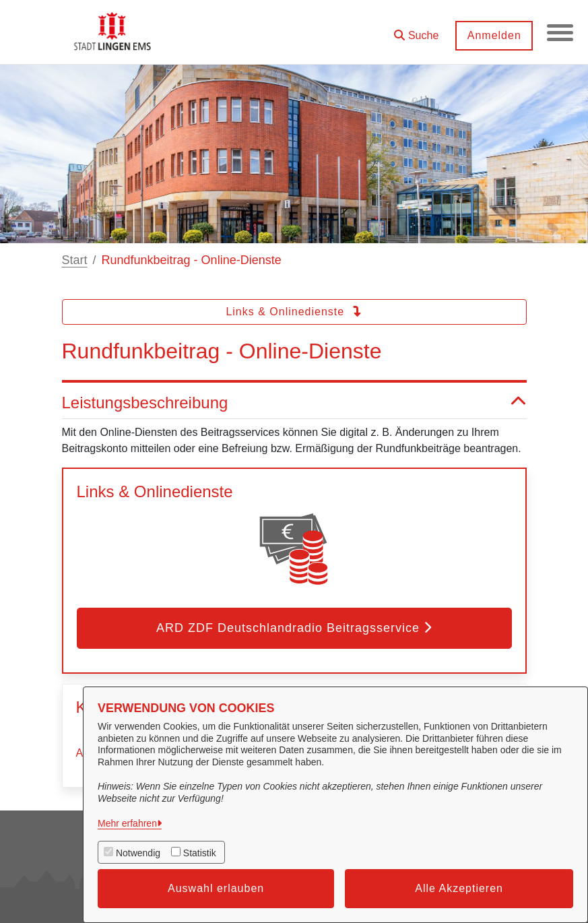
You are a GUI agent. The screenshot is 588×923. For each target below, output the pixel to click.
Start (75, 260)
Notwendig (138, 853)
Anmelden (493, 35)
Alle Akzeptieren (459, 888)
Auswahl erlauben (216, 888)
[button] (416, 31)
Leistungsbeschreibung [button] (294, 403)
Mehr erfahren (127, 823)
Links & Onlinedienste (294, 312)
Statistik (200, 853)
